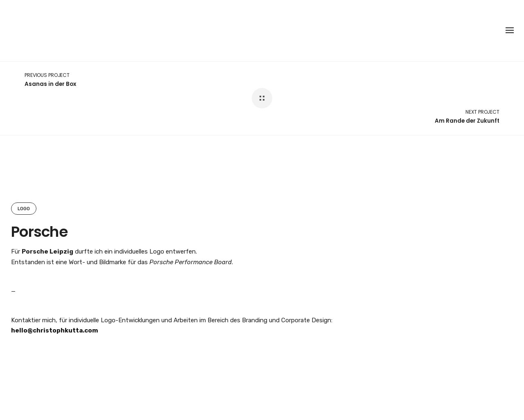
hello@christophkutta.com (54, 330)
